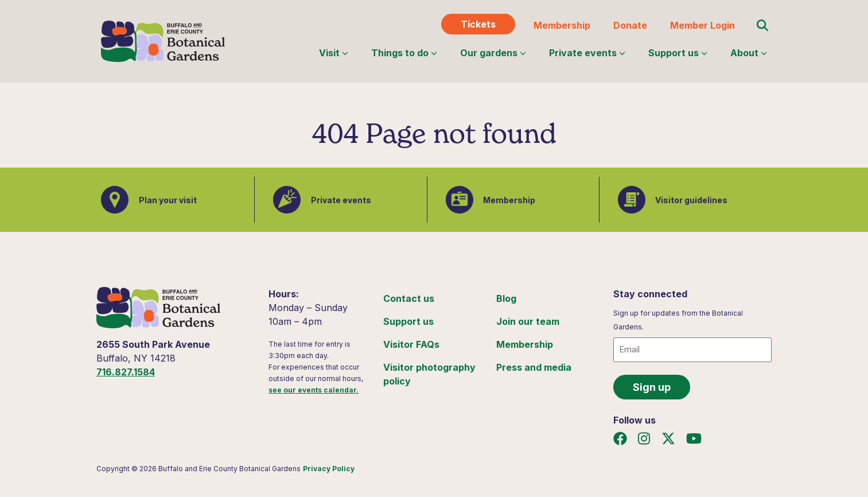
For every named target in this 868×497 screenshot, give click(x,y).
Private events (587, 53)
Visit (334, 53)
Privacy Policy (329, 469)
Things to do (404, 53)
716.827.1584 (126, 372)
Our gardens (493, 53)
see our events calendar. (314, 390)
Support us (678, 53)
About (749, 53)
